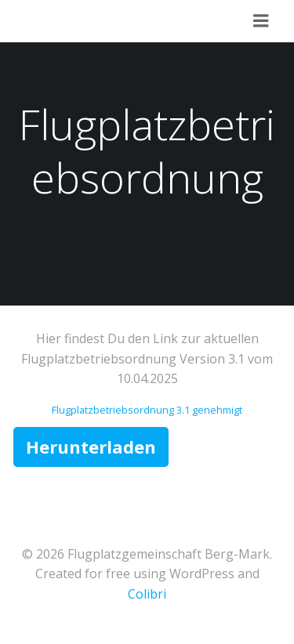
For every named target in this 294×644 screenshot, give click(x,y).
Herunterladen (91, 447)
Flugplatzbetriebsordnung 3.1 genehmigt (147, 410)
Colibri (147, 594)
